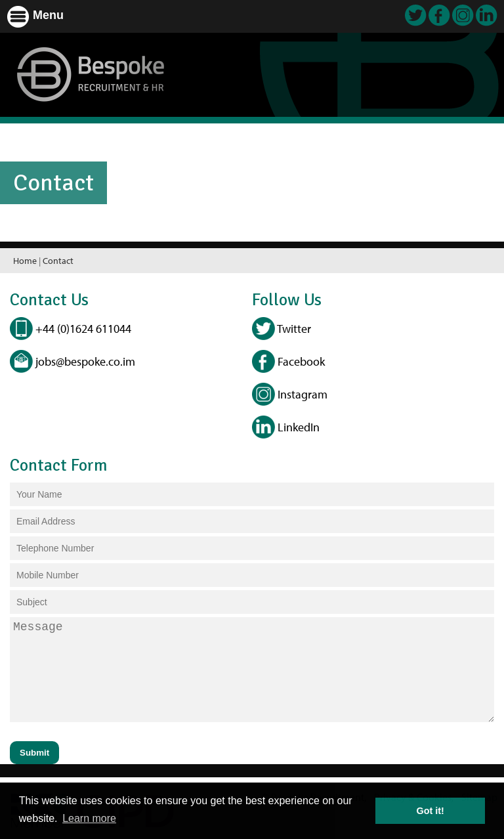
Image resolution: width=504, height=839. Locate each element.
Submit (34, 753)
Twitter (282, 329)
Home (25, 261)
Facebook (288, 361)
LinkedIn (286, 427)
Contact (58, 261)
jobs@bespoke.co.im (73, 361)
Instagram (290, 394)
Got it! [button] (430, 811)
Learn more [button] (89, 818)
